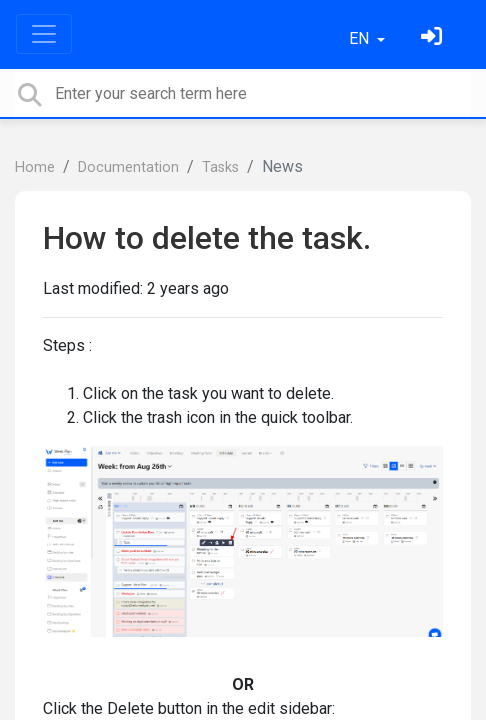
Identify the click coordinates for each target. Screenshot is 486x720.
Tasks (220, 167)
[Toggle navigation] (44, 34)
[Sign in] (434, 38)
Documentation (128, 167)
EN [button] (361, 38)
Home (35, 167)
